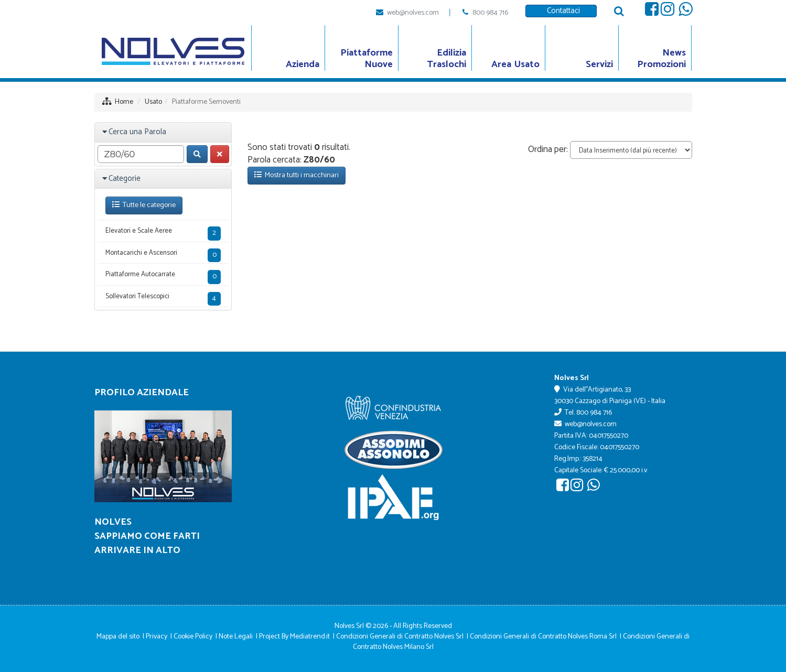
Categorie (125, 178)
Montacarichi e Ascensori (163, 255)
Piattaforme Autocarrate (163, 277)
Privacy (157, 637)
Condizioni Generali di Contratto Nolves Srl (400, 637)
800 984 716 (490, 13)
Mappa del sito (118, 637)
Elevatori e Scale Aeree (163, 233)
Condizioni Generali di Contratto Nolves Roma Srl (543, 637)
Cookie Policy (193, 637)
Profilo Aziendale (142, 393)
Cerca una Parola (137, 132)
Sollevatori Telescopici (163, 299)
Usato (153, 102)
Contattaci (561, 11)
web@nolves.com (413, 13)
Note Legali (236, 637)
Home (124, 102)
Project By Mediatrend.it (294, 637)
